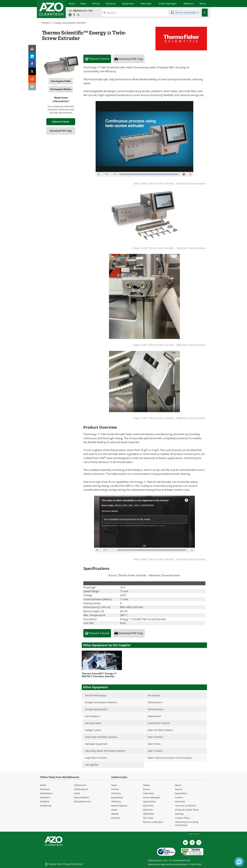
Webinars (116, 801)
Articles (115, 789)
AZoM (43, 785)
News (114, 785)
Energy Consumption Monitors (70, 23)
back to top (195, 834)
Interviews (148, 793)
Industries (148, 806)
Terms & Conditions (185, 806)
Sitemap (179, 814)
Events (146, 789)
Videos (146, 785)
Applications (150, 801)
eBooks (115, 814)
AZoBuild (45, 801)
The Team (148, 818)
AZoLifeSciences (82, 801)
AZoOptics (45, 797)
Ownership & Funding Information (187, 824)
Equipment (117, 797)
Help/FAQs (149, 814)
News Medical (81, 797)
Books (114, 810)
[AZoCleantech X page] (199, 842)
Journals (116, 818)
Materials (148, 810)
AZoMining (46, 806)
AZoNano (45, 789)
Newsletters (181, 793)
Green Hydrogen (152, 797)
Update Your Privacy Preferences (64, 864)
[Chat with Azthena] (239, 862)
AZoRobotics (46, 793)
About (178, 785)
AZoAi (77, 793)
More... (203, 3)
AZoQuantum (81, 789)
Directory (116, 793)
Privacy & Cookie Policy (187, 810)
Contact (179, 797)
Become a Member (153, 822)
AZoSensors (80, 785)
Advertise (180, 801)
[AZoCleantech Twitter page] (78, 15)
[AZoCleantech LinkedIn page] (70, 15)
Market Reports (119, 806)
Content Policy (182, 818)
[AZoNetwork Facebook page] (74, 15)
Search (179, 789)
